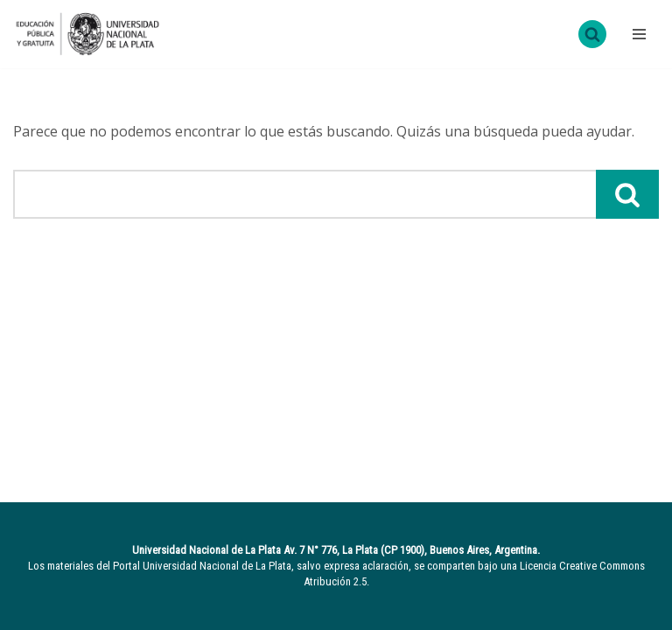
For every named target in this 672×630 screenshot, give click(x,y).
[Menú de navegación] (637, 34)
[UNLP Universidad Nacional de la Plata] (87, 34)
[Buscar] (592, 34)
